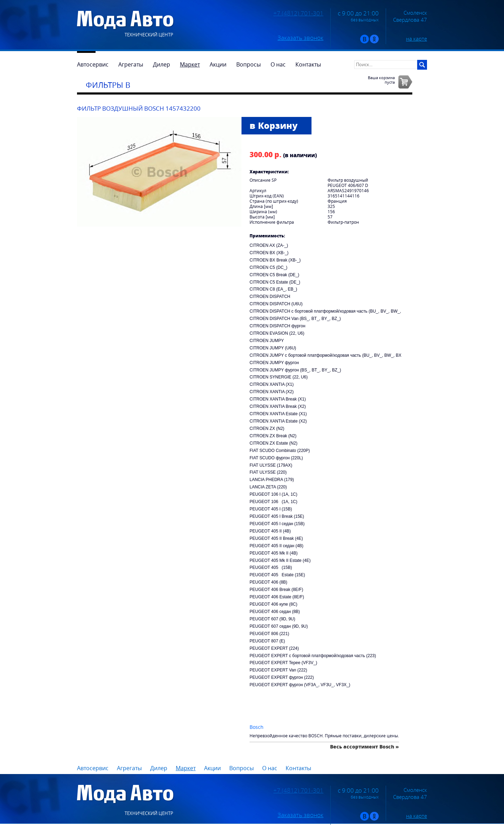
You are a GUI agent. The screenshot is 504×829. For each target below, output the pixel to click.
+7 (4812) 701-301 (298, 13)
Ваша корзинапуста (381, 80)
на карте (416, 39)
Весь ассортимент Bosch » (365, 747)
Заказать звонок (300, 38)
